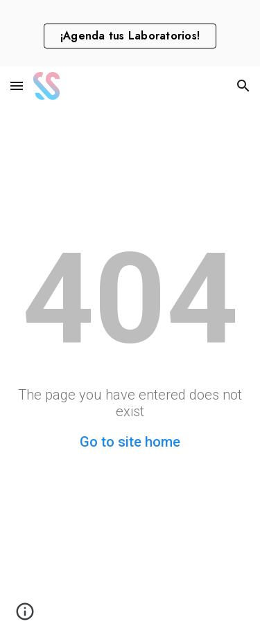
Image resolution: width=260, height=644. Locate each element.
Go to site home (130, 442)
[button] (17, 86)
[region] (130, 33)
